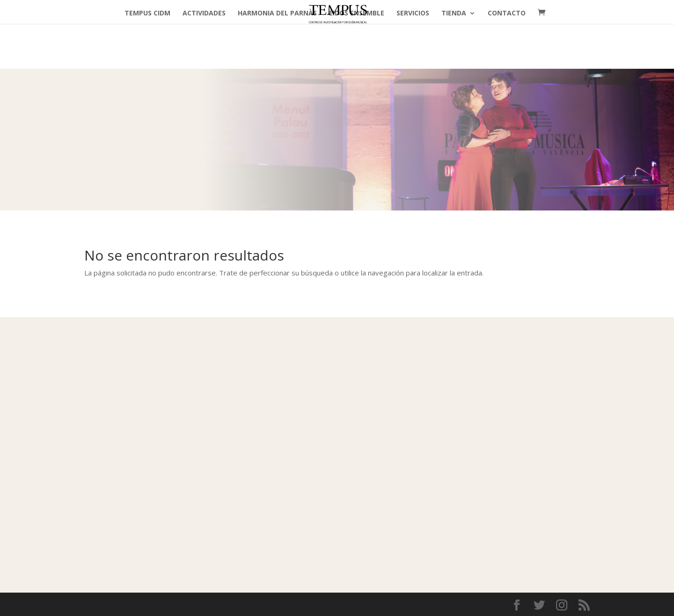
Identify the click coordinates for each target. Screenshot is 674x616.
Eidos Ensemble (357, 14)
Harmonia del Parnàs (277, 14)
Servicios (413, 14)
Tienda (454, 14)
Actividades (204, 14)
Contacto (507, 14)
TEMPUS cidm (147, 14)
